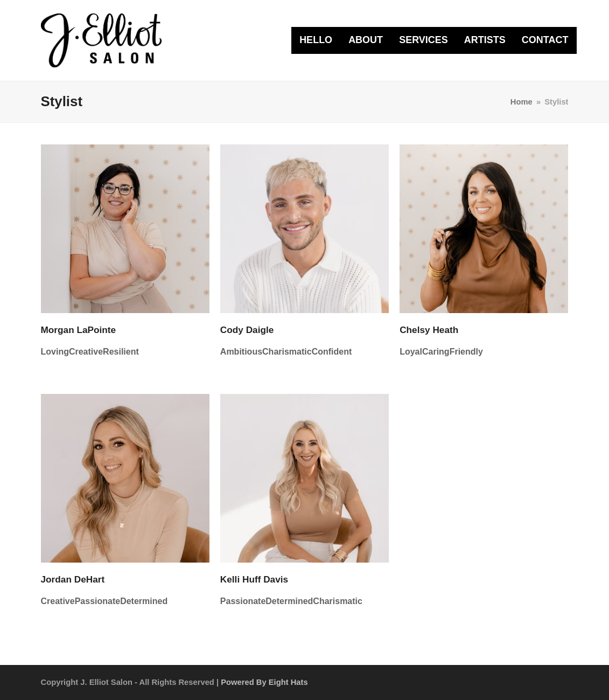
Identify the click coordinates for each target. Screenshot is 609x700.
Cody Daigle (247, 330)
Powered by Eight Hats (264, 682)
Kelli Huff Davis (254, 579)
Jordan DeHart (73, 579)
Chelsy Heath (429, 330)
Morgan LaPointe (79, 330)
